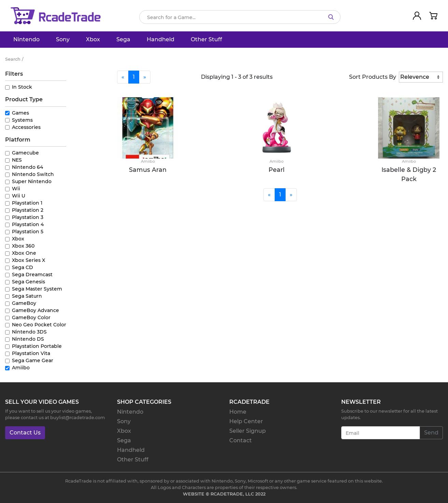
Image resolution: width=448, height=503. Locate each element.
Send (431, 433)
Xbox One (24, 253)
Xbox (93, 39)
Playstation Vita (31, 353)
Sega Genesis (28, 282)
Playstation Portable (37, 346)
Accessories (26, 127)
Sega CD (23, 267)
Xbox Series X (28, 260)
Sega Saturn (27, 296)
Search (13, 59)
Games (20, 113)
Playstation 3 (28, 217)
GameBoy (24, 303)
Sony (63, 39)
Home (238, 412)
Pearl (277, 170)
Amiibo (21, 368)
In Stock (22, 87)
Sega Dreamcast (32, 275)
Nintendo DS (28, 339)
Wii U (19, 196)
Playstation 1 (27, 203)
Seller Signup (248, 431)
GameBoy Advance (35, 310)
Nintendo (26, 39)
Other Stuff (206, 39)
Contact (241, 440)
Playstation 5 (28, 232)
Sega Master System (37, 289)
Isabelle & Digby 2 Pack (409, 174)
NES (17, 160)
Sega (123, 39)
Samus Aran (148, 170)
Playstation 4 (28, 224)
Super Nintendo (32, 181)
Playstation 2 (28, 210)
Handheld (161, 39)
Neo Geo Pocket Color (39, 325)
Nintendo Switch (33, 174)
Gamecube (25, 153)
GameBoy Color (31, 317)
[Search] (240, 17)
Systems (22, 120)
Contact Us (25, 433)
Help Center (246, 421)
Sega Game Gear (33, 360)
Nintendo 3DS (29, 332)
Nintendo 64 (27, 167)
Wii (16, 189)
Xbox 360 (23, 246)
